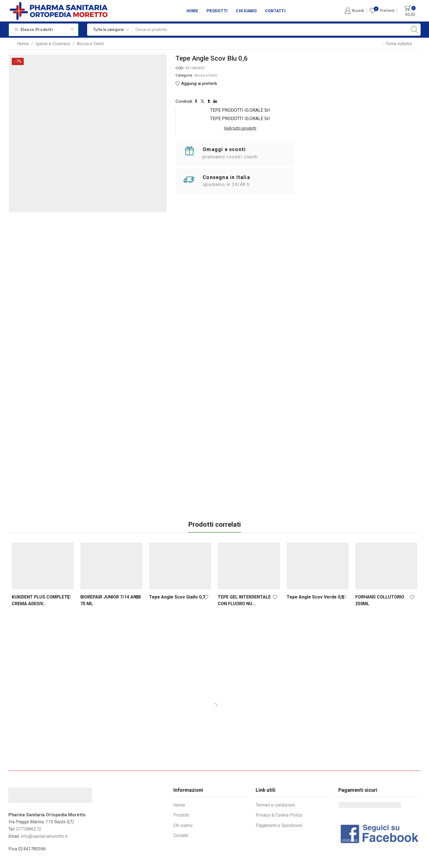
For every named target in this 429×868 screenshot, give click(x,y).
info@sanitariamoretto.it (44, 817)
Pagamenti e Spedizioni (279, 806)
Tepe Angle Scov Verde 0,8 (315, 578)
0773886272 (29, 810)
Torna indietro (399, 44)
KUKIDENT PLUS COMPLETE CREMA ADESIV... (41, 581)
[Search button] (414, 30)
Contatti (275, 11)
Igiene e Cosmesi (53, 44)
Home (192, 11)
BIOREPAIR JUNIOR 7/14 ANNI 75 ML (111, 581)
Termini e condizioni (275, 786)
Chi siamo (246, 11)
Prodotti (217, 11)
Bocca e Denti (90, 44)
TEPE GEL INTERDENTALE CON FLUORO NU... (244, 581)
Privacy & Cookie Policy (279, 796)
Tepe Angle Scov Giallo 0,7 (177, 578)
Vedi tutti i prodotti (377, 76)
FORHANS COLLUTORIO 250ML (380, 581)
